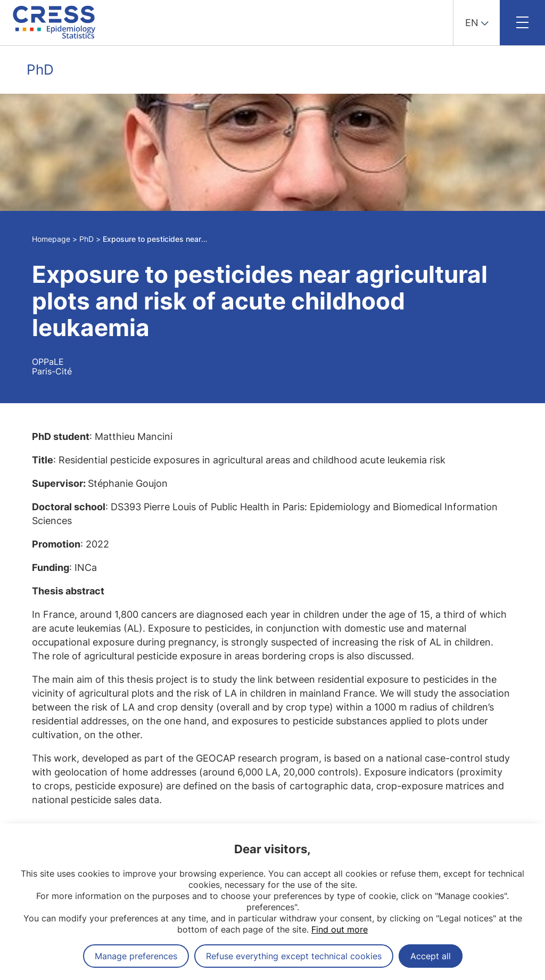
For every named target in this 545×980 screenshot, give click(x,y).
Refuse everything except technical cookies (294, 956)
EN (472, 23)
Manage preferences (136, 956)
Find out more (340, 929)
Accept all (431, 956)
